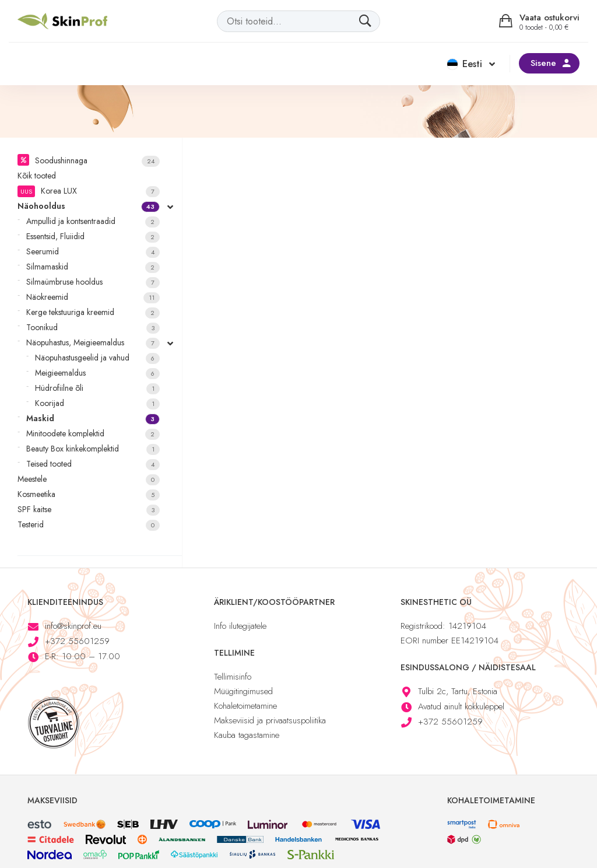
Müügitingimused (243, 691)
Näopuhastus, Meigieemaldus (93, 343)
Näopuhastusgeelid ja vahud (97, 358)
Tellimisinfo (233, 677)
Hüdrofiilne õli (97, 388)
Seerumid (93, 252)
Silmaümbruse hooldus (93, 282)
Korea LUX (89, 191)
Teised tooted (93, 464)
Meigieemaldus (97, 373)
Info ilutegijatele (240, 626)
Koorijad (97, 403)
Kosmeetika (89, 494)
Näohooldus (89, 206)
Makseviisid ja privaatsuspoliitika (270, 720)
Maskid (93, 419)
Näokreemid (93, 297)
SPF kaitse (89, 510)
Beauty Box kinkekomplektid (93, 449)
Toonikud (93, 328)
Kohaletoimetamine (245, 706)
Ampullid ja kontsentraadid (93, 221)
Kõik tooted (37, 176)
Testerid (89, 525)
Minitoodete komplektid (93, 434)
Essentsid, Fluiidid (93, 237)
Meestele (89, 479)
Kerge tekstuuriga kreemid (93, 312)
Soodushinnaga (97, 161)
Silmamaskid (93, 267)
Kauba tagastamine (247, 735)
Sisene (543, 63)
